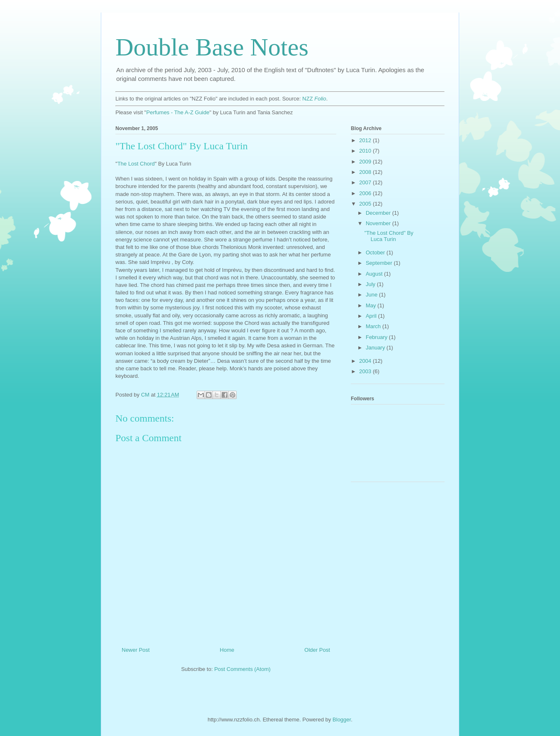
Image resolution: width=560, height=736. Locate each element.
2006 (366, 193)
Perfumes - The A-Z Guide (178, 112)
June (372, 295)
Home (227, 650)
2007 (366, 182)
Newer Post (136, 650)
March (374, 326)
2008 (366, 172)
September (380, 263)
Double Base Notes (212, 47)
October (376, 252)
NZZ (314, 99)
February (377, 337)
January (376, 348)
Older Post (317, 650)
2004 (366, 361)
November (379, 223)
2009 (366, 162)
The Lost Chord (136, 164)
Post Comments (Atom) (242, 669)
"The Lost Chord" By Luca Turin (389, 236)
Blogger (342, 720)
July (371, 284)
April (372, 316)
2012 (366, 140)
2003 (366, 371)
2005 (366, 204)
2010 (366, 151)
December (379, 213)
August (375, 274)
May (372, 305)
